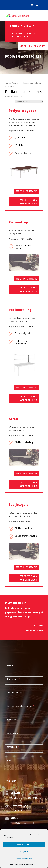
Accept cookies (24, 844)
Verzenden (11, 781)
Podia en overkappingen (22, 83)
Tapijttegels (18, 505)
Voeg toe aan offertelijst (29, 202)
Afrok (13, 419)
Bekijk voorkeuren (24, 859)
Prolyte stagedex (23, 111)
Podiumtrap (18, 222)
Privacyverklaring (17, 864)
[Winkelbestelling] (29, 102)
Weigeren (24, 851)
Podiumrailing (20, 310)
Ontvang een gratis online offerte (24, 35)
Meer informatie (27, 191)
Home (7, 83)
